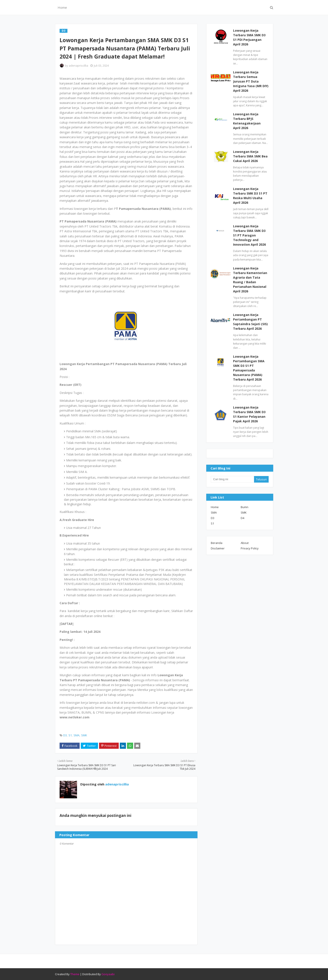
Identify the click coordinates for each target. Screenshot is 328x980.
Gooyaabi (108, 974)
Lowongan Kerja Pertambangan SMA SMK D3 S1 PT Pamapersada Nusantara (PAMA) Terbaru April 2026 (249, 368)
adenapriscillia (78, 66)
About (245, 543)
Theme (75, 974)
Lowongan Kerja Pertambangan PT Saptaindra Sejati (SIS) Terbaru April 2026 (250, 322)
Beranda (217, 543)
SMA (76, 735)
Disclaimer (218, 548)
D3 (65, 735)
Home (215, 507)
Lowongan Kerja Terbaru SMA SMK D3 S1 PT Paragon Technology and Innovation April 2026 (249, 235)
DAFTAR (66, 624)
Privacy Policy (250, 548)
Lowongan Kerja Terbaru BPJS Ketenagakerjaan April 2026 (247, 121)
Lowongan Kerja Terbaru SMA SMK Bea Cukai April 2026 (250, 156)
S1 (70, 735)
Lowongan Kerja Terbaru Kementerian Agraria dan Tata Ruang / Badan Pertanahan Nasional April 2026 (250, 280)
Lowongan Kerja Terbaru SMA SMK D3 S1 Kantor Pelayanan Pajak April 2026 (249, 414)
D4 (242, 518)
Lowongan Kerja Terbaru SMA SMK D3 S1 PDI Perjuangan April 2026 (249, 37)
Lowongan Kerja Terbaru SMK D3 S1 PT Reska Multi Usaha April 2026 (250, 196)
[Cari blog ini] (232, 479)
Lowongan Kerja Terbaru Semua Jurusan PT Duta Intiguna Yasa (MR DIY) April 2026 (251, 81)
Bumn (245, 507)
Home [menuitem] (62, 7)
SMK (84, 735)
